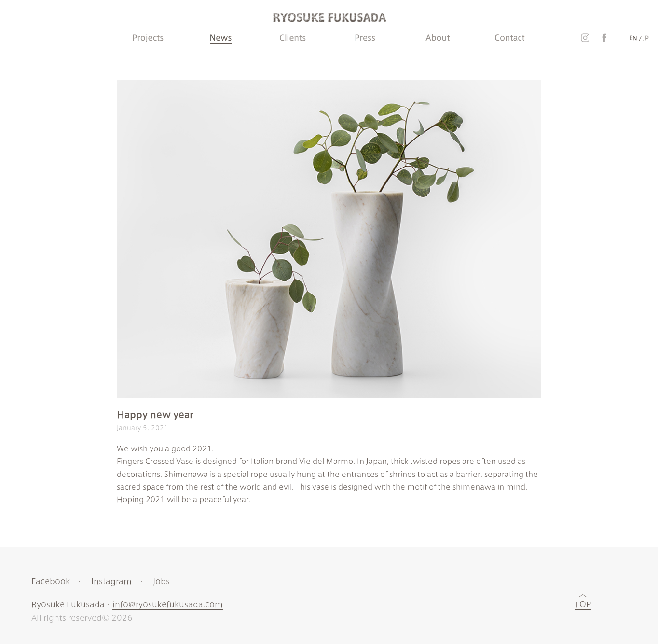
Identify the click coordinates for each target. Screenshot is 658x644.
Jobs (161, 581)
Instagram (111, 581)
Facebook (51, 581)
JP (646, 38)
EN (633, 38)
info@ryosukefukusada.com (168, 604)
